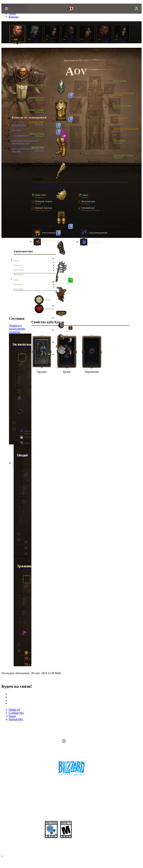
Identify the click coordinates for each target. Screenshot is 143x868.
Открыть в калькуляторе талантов (17, 329)
